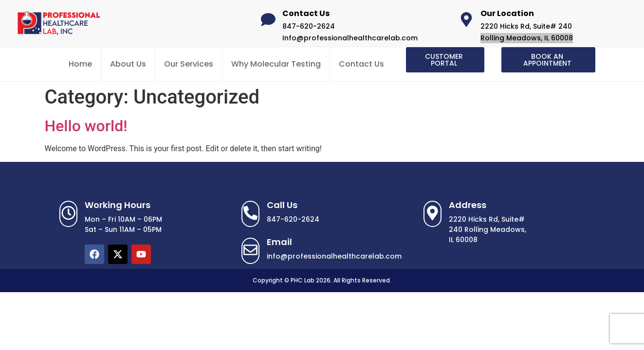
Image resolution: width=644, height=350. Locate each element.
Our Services (189, 64)
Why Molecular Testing (276, 64)
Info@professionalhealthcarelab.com (350, 38)
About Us (128, 64)
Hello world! (86, 126)
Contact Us (361, 64)
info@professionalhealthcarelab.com (334, 256)
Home (80, 64)
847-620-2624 (309, 26)
